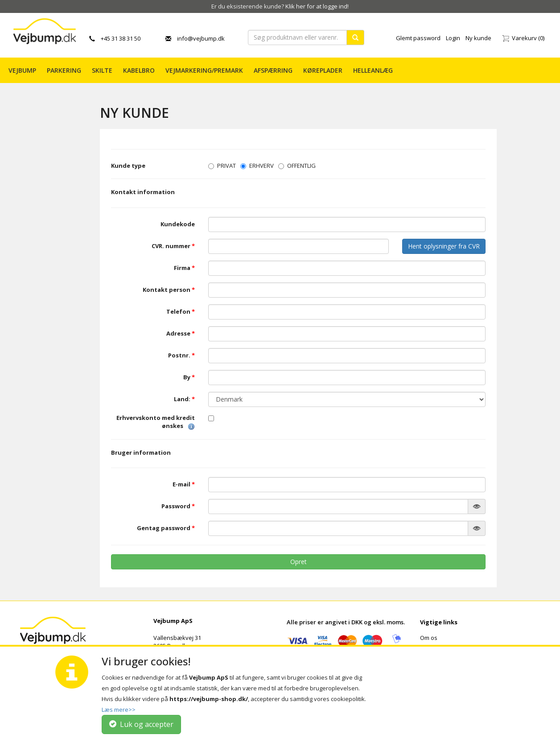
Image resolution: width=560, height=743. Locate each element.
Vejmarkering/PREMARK (204, 70)
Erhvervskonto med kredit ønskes (156, 422)
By (189, 377)
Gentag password (166, 528)
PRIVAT (222, 166)
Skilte (102, 70)
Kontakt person (169, 290)
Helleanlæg (373, 70)
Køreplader (323, 70)
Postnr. (181, 355)
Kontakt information (143, 192)
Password (178, 506)
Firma (184, 268)
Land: (184, 399)
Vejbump (22, 70)
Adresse (181, 334)
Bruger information (141, 452)
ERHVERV (257, 166)
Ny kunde (478, 38)
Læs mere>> (119, 710)
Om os (429, 638)
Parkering (64, 70)
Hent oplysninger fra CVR (444, 246)
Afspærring (273, 70)
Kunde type (128, 166)
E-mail (184, 484)
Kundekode (178, 224)
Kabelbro (139, 70)
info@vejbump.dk (195, 38)
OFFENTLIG (297, 166)
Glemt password (418, 38)
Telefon (181, 312)
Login (453, 38)
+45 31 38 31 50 (115, 38)
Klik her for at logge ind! (317, 6)
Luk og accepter (141, 724)
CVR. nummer (173, 246)
